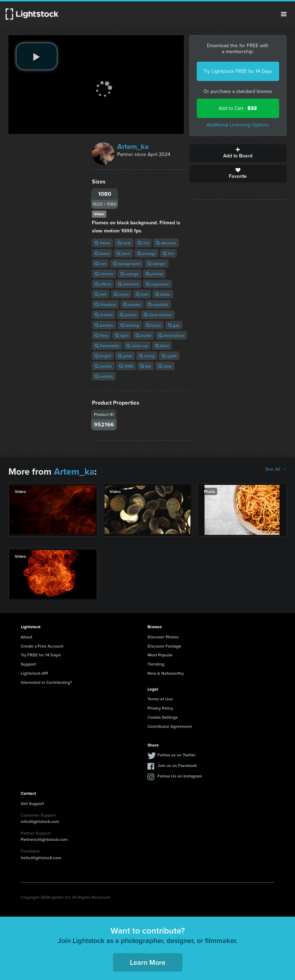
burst (153, 325)
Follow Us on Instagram (180, 776)
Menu (284, 14)
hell (101, 294)
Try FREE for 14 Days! (41, 655)
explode (158, 304)
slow (165, 366)
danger (157, 264)
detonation (171, 335)
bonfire (104, 325)
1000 (126, 366)
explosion (158, 284)
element (128, 284)
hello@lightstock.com (41, 858)
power (128, 315)
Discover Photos (163, 637)
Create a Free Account (42, 646)
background (127, 264)
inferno (104, 274)
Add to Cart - (238, 108)
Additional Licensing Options (238, 125)
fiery (101, 335)
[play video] (37, 56)
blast (162, 346)
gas (174, 325)
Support (28, 664)
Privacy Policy (160, 708)
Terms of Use (160, 699)
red (143, 243)
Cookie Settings (163, 717)
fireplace (105, 304)
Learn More (148, 962)
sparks (103, 366)
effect (103, 284)
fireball (104, 315)
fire (168, 253)
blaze (163, 294)
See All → (276, 469)
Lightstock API (34, 673)
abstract (166, 243)
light (122, 335)
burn (123, 253)
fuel (142, 294)
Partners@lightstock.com (44, 839)
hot (100, 264)
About (27, 637)
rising (147, 356)
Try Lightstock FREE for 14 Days (238, 71)
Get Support (32, 803)
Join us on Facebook (177, 765)
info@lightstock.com (40, 821)
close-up (137, 346)
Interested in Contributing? (46, 682)
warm (121, 294)
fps (146, 366)
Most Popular (160, 655)
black (102, 253)
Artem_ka (133, 146)
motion (104, 376)
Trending (156, 664)
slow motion (158, 315)
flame (102, 243)
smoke (132, 304)
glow (125, 356)
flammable (107, 346)
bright (103, 356)
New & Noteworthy (166, 673)
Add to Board (238, 153)
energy (146, 253)
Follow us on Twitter (177, 755)
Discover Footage (164, 646)
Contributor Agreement (170, 726)
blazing (130, 325)
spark (169, 356)
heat (124, 243)
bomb (143, 335)
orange (130, 274)
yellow (154, 274)
